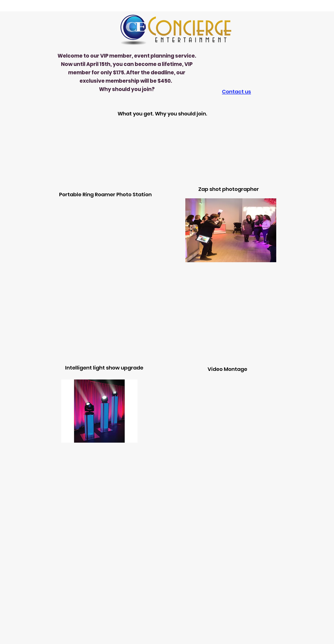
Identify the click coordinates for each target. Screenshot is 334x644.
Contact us (236, 92)
